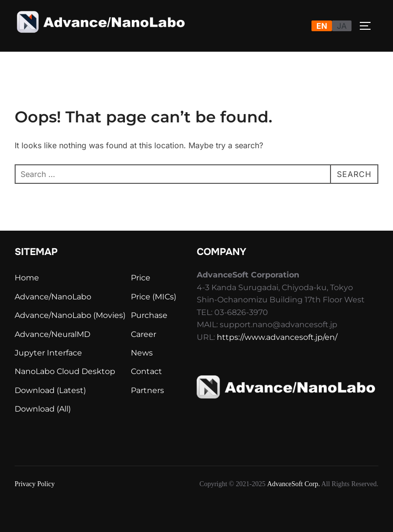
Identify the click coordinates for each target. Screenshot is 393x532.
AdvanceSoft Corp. (293, 484)
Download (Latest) (50, 390)
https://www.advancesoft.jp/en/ (277, 337)
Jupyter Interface (48, 353)
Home (27, 278)
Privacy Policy (35, 484)
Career (144, 334)
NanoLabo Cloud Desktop (65, 371)
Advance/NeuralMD (52, 334)
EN (322, 26)
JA (342, 26)
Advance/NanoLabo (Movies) (70, 315)
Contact (146, 371)
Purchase (149, 315)
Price (141, 278)
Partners (147, 390)
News (142, 353)
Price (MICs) (154, 297)
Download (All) (43, 409)
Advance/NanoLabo (53, 297)
